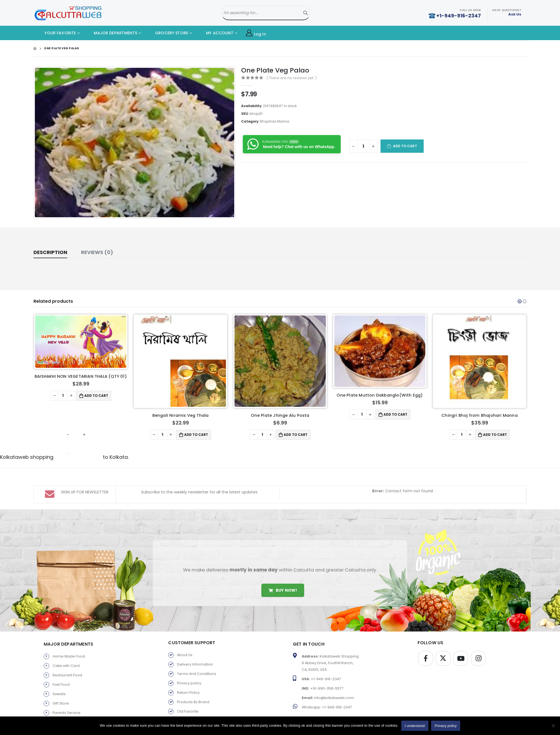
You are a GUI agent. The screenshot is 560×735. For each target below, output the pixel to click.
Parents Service (67, 706)
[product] (81, 342)
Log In (256, 33)
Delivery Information (195, 658)
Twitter (443, 652)
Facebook (426, 652)
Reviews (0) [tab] (97, 252)
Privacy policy (189, 677)
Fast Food (61, 678)
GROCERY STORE (167, 33)
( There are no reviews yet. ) (291, 78)
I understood (415, 726)
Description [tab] (50, 252)
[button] (520, 301)
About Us (185, 649)
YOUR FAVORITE (56, 33)
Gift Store (61, 697)
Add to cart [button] (96, 396)
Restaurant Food (67, 669)
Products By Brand (193, 696)
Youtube (461, 652)
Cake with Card (66, 659)
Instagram (478, 652)
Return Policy (188, 686)
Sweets (59, 688)
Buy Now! (283, 584)
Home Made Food (69, 650)
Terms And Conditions (197, 667)
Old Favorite (188, 705)
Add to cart (405, 146)
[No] (553, 726)
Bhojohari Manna (275, 121)
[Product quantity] (363, 146)
